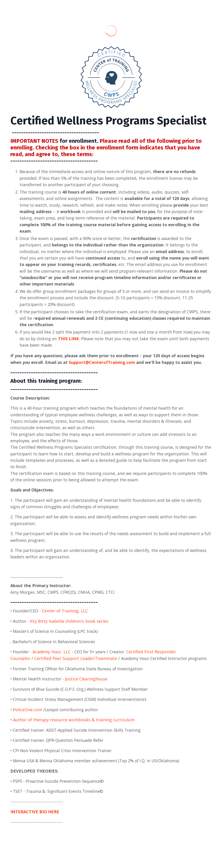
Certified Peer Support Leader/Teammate (76, 664)
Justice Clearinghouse (88, 685)
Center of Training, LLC (66, 616)
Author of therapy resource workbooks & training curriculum (74, 726)
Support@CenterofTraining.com (103, 365)
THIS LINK (80, 341)
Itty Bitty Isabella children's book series (70, 627)
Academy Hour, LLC (52, 657)
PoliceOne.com (28, 716)
